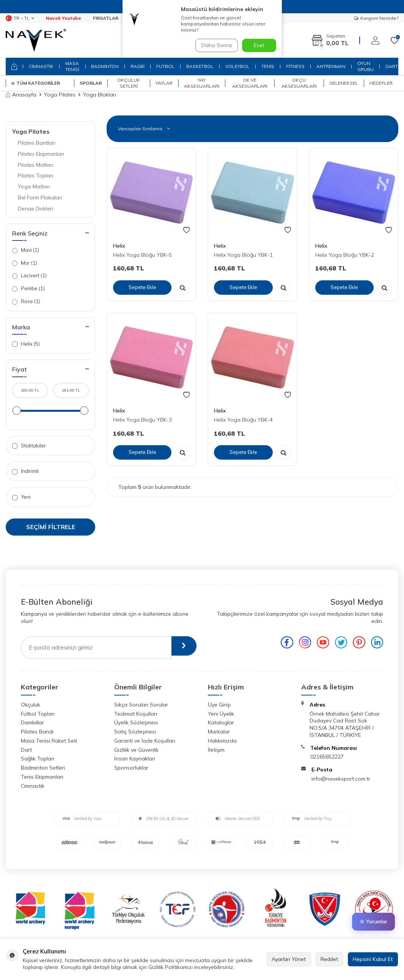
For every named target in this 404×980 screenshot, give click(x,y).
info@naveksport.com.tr (341, 779)
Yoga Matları (34, 187)
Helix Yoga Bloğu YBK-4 (243, 420)
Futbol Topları (38, 714)
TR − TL (20, 18)
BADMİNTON (105, 66)
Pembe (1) (28, 288)
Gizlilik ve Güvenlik (136, 750)
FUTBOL (165, 66)
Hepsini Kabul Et (373, 959)
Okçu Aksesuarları (299, 83)
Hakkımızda (222, 741)
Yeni (21, 497)
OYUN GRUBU (365, 66)
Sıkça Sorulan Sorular (141, 705)
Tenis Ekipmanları (42, 777)
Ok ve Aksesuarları (250, 83)
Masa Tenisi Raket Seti (49, 741)
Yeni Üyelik (221, 714)
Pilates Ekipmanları (41, 154)
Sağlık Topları (38, 759)
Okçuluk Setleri (129, 83)
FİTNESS (295, 66)
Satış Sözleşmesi (135, 732)
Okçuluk (31, 705)
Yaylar (164, 83)
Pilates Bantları (37, 143)
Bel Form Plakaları (40, 198)
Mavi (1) (26, 250)
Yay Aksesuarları (202, 83)
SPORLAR (91, 83)
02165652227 (327, 757)
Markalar (219, 732)
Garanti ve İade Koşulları (145, 741)
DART (392, 66)
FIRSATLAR (106, 18)
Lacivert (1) (29, 276)
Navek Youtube (64, 18)
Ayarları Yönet (289, 959)
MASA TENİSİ (72, 66)
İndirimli (25, 471)
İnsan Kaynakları (135, 759)
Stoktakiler (29, 446)
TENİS (268, 66)
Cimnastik (33, 786)
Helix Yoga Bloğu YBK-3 (142, 420)
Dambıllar (32, 722)
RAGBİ (138, 66)
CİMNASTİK (41, 66)
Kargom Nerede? (376, 18)
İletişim (216, 750)
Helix (119, 246)
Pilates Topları (35, 175)
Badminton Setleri (43, 768)
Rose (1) (26, 301)
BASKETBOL (200, 66)
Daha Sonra (215, 45)
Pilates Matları (35, 165)
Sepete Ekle (142, 287)
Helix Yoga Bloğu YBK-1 (243, 255)
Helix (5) (26, 344)
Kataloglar (221, 722)
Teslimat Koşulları (136, 714)
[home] (14, 66)
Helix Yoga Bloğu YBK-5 (142, 255)
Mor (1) (25, 263)
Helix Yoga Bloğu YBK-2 (345, 255)
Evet (259, 45)
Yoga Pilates (60, 95)
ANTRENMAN (331, 66)
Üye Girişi (219, 705)
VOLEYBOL (237, 66)
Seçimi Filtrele (51, 527)
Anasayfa (21, 95)
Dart (26, 750)
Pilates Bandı (37, 732)
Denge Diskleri (35, 209)
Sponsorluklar (131, 768)
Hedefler (381, 83)
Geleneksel (344, 83)
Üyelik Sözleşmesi (136, 722)
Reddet (329, 959)
